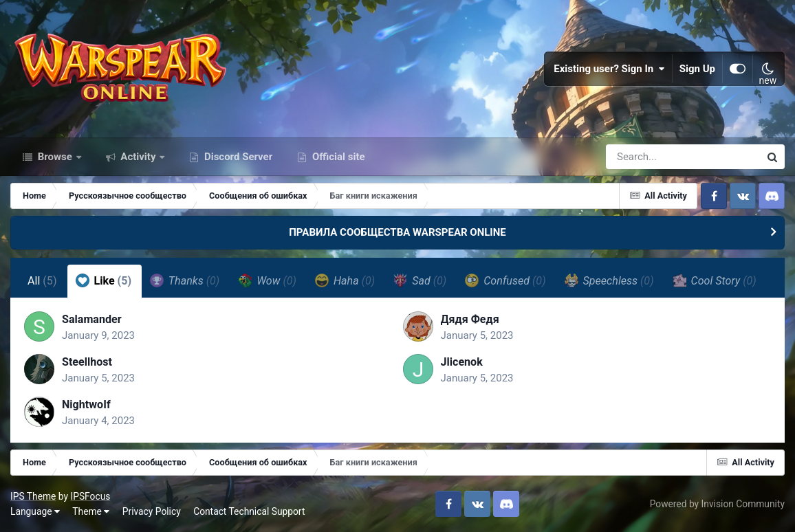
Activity (139, 157)
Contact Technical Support (249, 511)
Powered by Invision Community (717, 504)
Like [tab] (104, 280)
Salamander (92, 319)
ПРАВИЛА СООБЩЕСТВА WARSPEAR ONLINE (397, 232)
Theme (91, 511)
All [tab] (42, 281)
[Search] (644, 157)
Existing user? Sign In (609, 69)
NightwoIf (86, 404)
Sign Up (697, 69)
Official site (337, 157)
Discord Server (237, 157)
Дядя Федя (470, 319)
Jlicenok (462, 362)
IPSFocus (90, 496)
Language (35, 511)
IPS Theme (33, 496)
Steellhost (87, 362)
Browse (55, 157)
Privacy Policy (152, 511)
